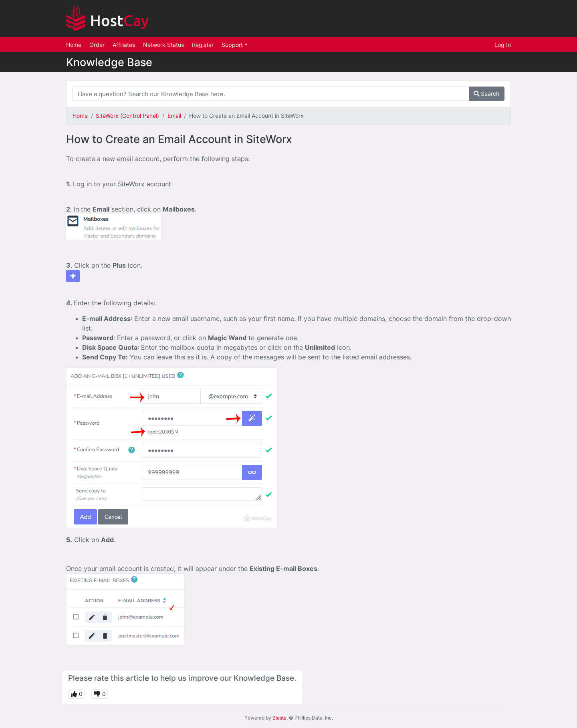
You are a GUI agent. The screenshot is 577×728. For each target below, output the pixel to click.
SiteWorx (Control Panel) (127, 116)
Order (97, 45)
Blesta (279, 718)
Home (74, 45)
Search (486, 94)
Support (233, 45)
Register (203, 45)
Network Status (163, 45)
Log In (503, 45)
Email (174, 116)
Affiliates (124, 45)
